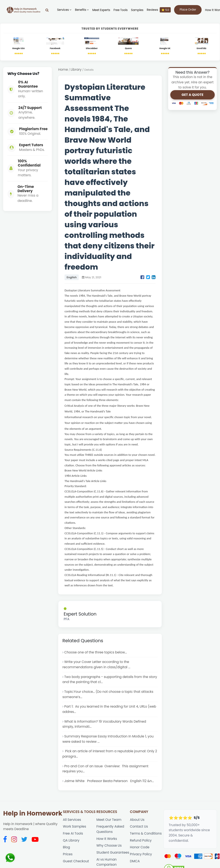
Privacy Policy (141, 854)
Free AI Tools (73, 833)
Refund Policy (141, 840)
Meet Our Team (109, 820)
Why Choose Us (109, 845)
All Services (72, 820)
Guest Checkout (76, 861)
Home (63, 70)
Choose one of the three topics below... (96, 652)
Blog (66, 847)
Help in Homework (33, 813)
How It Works (107, 839)
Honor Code (140, 847)
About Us (137, 820)
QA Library (71, 840)
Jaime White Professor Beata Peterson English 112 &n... (109, 781)
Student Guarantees (113, 852)
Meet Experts (101, 10)
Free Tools (121, 10)
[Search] (47, 10)
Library (76, 70)
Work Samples (74, 826)
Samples (137, 10)
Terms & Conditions (146, 833)
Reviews (159, 10)
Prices (68, 854)
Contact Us (139, 826)
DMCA (135, 861)
